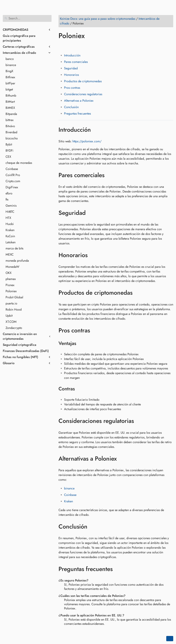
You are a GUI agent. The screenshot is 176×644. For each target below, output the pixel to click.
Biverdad (11, 132)
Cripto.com (13, 181)
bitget (9, 89)
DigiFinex (12, 187)
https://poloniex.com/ (87, 141)
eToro (9, 193)
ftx (7, 199)
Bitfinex (10, 77)
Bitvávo (10, 126)
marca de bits (14, 248)
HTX (8, 218)
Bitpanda (11, 114)
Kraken (10, 230)
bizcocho (12, 138)
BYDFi (9, 151)
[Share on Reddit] (82, 46)
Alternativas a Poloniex (79, 101)
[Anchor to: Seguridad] (91, 213)
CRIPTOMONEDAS (15, 30)
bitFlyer (10, 83)
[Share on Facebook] (62, 46)
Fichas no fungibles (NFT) (20, 357)
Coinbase (12, 169)
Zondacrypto (14, 328)
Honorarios (71, 75)
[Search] (27, 18)
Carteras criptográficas (19, 47)
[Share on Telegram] (95, 46)
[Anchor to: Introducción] (96, 130)
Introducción (72, 55)
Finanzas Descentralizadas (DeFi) (26, 351)
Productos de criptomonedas (83, 81)
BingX (9, 71)
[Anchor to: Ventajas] (81, 343)
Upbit (9, 316)
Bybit (9, 144)
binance (11, 65)
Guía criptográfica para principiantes (19, 38)
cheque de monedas (19, 163)
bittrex (10, 120)
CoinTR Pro (13, 175)
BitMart (10, 102)
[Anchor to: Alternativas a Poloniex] (122, 459)
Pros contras (72, 88)
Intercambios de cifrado (19, 53)
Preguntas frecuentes (77, 114)
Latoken (11, 242)
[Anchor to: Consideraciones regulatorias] (139, 421)
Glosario (9, 363)
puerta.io (11, 303)
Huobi (10, 224)
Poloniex (11, 291)
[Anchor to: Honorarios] (93, 255)
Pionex (10, 285)
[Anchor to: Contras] (79, 389)
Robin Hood (14, 310)
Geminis (11, 206)
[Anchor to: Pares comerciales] (110, 175)
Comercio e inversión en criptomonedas (20, 336)
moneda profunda (17, 261)
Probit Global (14, 297)
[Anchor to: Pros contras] (95, 330)
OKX (9, 273)
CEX (8, 157)
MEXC (10, 254)
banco (10, 59)
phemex (11, 279)
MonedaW (12, 267)
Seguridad (71, 68)
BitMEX (10, 108)
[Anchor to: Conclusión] (93, 527)
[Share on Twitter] (68, 46)
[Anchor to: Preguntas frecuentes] (118, 569)
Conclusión (71, 107)
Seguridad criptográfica (19, 345)
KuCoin (10, 236)
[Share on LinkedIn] (75, 46)
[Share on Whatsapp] (88, 46)
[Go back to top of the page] (170, 639)
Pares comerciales (76, 62)
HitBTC (10, 212)
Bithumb (11, 96)
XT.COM (11, 322)
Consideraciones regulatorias (83, 94)
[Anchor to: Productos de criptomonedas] (138, 293)
